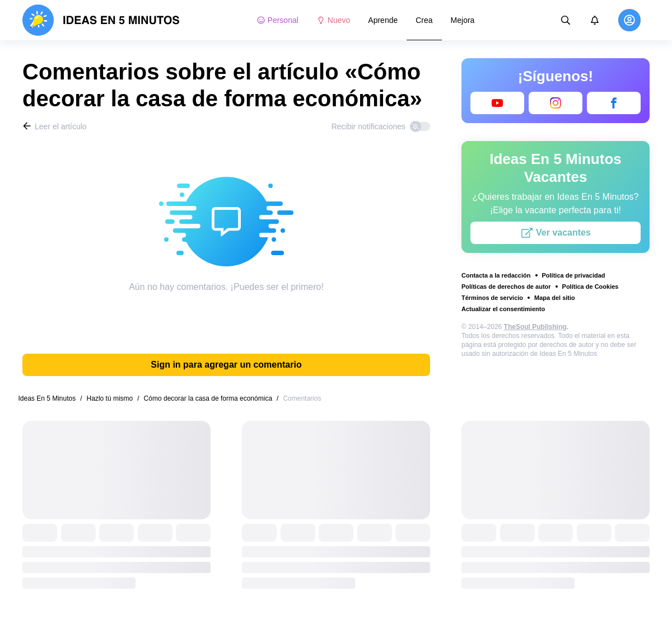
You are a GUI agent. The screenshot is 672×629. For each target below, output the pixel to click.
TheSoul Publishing (535, 327)
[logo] (101, 20)
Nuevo (333, 20)
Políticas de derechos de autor (506, 287)
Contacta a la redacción (496, 275)
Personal (277, 20)
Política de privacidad (574, 275)
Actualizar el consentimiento (503, 309)
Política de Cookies (591, 287)
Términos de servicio (492, 298)
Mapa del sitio (555, 298)
